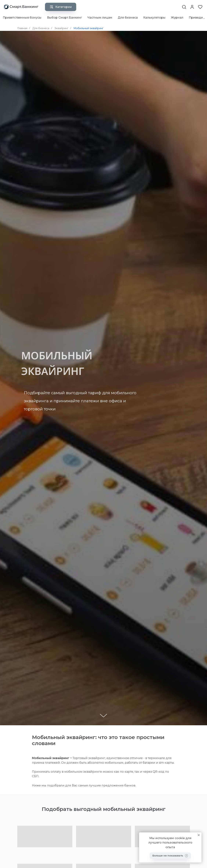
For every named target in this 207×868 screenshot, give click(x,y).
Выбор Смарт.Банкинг (64, 18)
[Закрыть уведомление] (199, 835)
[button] (184, 7)
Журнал (177, 18)
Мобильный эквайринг (88, 28)
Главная (22, 28)
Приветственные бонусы (22, 18)
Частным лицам (100, 18)
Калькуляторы (154, 18)
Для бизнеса (128, 18)
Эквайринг (61, 28)
